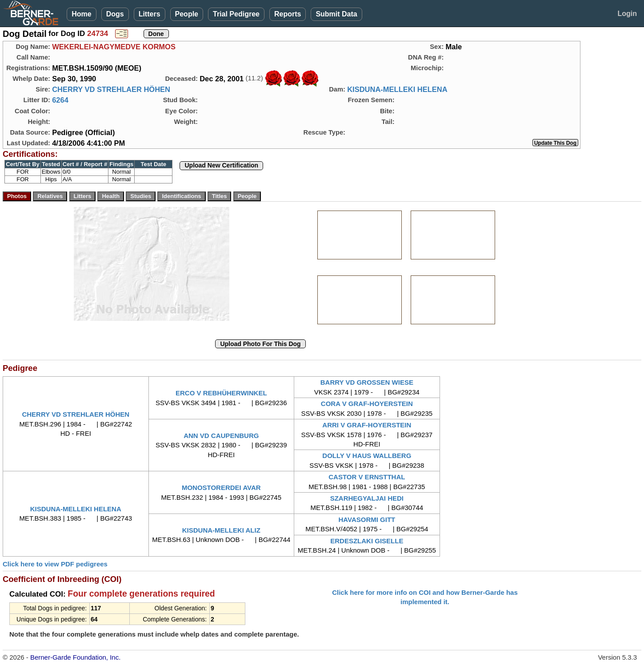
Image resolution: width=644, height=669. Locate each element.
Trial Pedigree (236, 14)
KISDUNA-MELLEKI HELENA (397, 89)
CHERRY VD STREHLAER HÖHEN (111, 89)
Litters (150, 14)
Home (81, 14)
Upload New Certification (221, 165)
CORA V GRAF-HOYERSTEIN (367, 404)
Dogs (115, 14)
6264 (60, 100)
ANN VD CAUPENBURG (221, 436)
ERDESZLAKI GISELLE (367, 541)
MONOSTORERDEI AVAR (221, 488)
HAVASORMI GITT (367, 520)
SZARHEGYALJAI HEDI (367, 498)
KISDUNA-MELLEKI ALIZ (221, 530)
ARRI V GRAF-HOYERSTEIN (367, 425)
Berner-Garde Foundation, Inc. (75, 657)
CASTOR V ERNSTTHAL (367, 477)
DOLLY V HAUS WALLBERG (367, 456)
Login (627, 14)
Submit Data (336, 14)
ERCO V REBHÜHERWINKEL (221, 393)
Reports (288, 14)
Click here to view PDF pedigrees (55, 564)
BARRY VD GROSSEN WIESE (367, 382)
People (187, 14)
